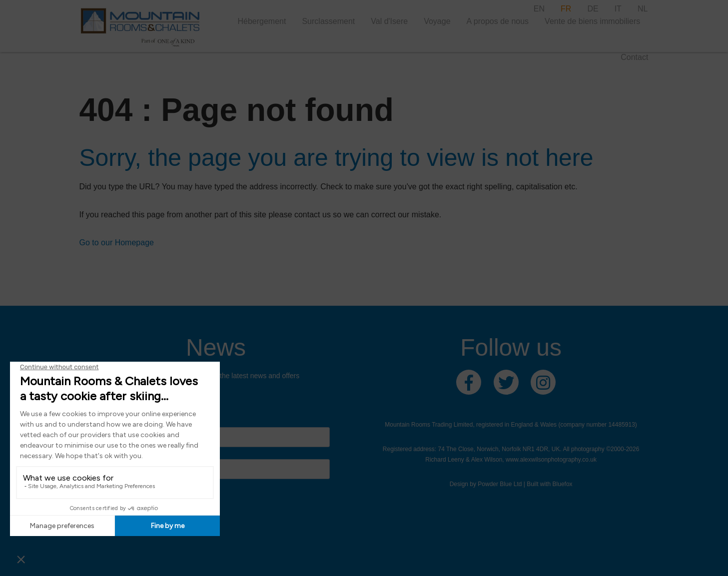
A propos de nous (498, 21)
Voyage (437, 21)
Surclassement (328, 21)
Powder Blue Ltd (500, 484)
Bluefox (563, 484)
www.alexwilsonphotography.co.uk (551, 460)
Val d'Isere (389, 21)
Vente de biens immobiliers (592, 21)
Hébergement (262, 21)
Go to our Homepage (117, 243)
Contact (634, 57)
